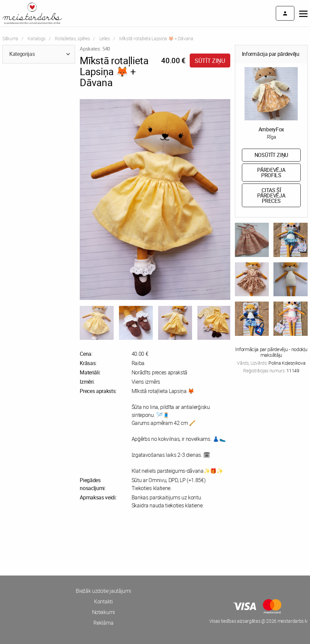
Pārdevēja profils (271, 173)
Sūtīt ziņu (210, 61)
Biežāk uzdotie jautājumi (103, 591)
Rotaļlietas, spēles (72, 38)
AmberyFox (271, 129)
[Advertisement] (78, 542)
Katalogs (36, 38)
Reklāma (103, 623)
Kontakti (103, 601)
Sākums (10, 38)
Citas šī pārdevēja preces (271, 195)
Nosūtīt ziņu (271, 155)
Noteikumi (103, 612)
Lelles (105, 38)
